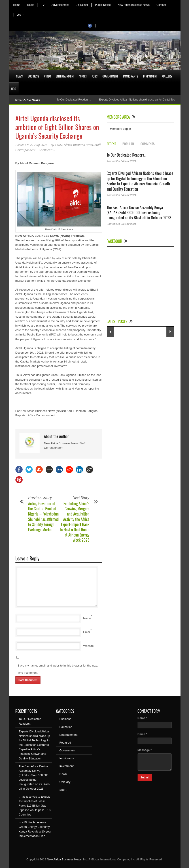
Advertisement (60, 5)
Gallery (167, 76)
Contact (161, 5)
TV (43, 5)
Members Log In (121, 129)
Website (88, 646)
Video (48, 76)
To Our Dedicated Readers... (126, 155)
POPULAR (128, 144)
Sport (83, 76)
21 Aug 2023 (39, 145)
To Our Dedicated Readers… (74, 100)
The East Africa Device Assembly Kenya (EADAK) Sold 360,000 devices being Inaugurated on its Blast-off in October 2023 (139, 213)
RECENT (111, 144)
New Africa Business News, (65, 859)
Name (87, 618)
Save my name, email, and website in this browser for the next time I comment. (58, 669)
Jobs (95, 76)
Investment (150, 76)
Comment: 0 (47, 150)
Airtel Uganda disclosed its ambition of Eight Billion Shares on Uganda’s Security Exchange (57, 127)
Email (87, 632)
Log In (20, 15)
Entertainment (65, 76)
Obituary (65, 782)
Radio (31, 5)
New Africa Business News (134, 5)
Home (17, 5)
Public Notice (103, 5)
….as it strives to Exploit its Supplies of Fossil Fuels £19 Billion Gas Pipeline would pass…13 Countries (35, 806)
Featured (65, 743)
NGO (14, 89)
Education (66, 727)
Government (110, 76)
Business (33, 76)
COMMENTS (148, 144)
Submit (145, 778)
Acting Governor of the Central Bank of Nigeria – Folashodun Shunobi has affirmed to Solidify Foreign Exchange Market (44, 517)
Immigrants (131, 76)
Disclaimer (82, 5)
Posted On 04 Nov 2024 (122, 161)
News (19, 76)
